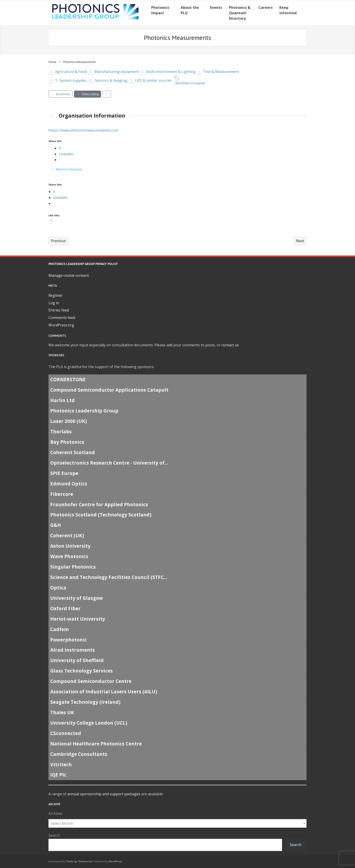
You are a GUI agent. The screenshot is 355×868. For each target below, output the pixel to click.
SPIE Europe (64, 473)
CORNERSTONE (68, 380)
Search (54, 835)
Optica (58, 588)
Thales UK (62, 712)
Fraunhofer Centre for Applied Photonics (99, 504)
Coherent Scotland (73, 452)
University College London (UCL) (89, 723)
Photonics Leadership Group (84, 411)
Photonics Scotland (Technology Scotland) (101, 515)
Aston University (70, 546)
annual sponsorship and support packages (104, 794)
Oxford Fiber (65, 608)
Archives (56, 813)
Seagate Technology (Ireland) (85, 702)
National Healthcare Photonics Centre (96, 744)
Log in (54, 303)
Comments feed (62, 318)
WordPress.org (61, 325)
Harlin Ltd (62, 400)
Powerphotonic (69, 640)
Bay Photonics (67, 442)
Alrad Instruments (73, 650)
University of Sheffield (77, 661)
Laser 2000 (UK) (69, 421)
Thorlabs (61, 432)
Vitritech (61, 764)
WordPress (115, 861)
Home (52, 62)
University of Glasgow (77, 598)
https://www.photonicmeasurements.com (83, 130)
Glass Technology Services (82, 671)
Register (56, 295)
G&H (56, 525)
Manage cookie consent (69, 275)
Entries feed (59, 310)
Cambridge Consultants (79, 754)
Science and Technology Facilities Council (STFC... (109, 577)
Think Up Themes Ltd (79, 861)
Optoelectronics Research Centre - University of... (109, 463)
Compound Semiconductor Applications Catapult (109, 390)
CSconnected (66, 733)
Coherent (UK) (67, 536)
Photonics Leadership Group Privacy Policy (83, 264)
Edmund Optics (69, 484)
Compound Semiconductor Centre (91, 681)
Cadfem (60, 629)
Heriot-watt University (78, 619)
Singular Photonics (73, 567)
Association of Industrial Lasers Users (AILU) (104, 692)
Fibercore (62, 494)
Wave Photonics (69, 556)
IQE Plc (58, 775)
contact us (230, 345)
